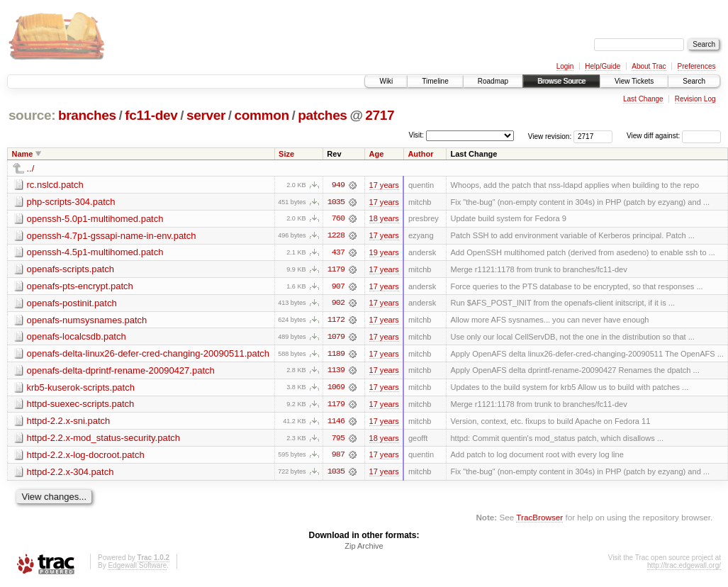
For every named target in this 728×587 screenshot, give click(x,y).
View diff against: (674, 136)
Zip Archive (364, 549)
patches (322, 115)
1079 (336, 338)
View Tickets (634, 81)
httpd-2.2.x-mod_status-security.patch (104, 440)
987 (338, 457)
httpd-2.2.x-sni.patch (69, 423)
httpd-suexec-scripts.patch (81, 406)
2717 (380, 115)
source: (32, 115)
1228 (336, 236)
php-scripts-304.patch (71, 202)
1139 (336, 372)
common (262, 115)
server (206, 115)
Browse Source (561, 81)
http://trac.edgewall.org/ (684, 568)
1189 (336, 355)
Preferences (697, 66)
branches (87, 115)
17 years (384, 185)
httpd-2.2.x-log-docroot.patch (86, 457)
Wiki (386, 81)
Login (565, 66)
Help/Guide (603, 66)
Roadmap (493, 81)
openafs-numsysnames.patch (87, 321)
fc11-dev (151, 115)
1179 (336, 270)
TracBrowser (539, 520)
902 (338, 304)
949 (338, 185)
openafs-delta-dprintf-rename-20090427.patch (121, 372)
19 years (384, 253)
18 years (384, 219)
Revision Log (695, 99)
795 (338, 440)
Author (420, 154)
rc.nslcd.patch (55, 185)
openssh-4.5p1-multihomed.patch (95, 253)
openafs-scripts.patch (71, 270)
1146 (336, 423)
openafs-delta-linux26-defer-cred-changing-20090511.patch (149, 355)
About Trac (649, 66)
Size (286, 154)
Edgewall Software (137, 568)
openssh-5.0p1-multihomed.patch (95, 219)
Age (376, 154)
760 (338, 219)
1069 (336, 389)
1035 (336, 202)
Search (694, 81)
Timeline (435, 81)
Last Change (643, 99)
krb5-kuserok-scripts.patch (81, 389)
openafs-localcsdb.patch (77, 338)
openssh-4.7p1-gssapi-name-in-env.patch (112, 236)
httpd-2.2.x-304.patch (71, 474)
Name (23, 154)
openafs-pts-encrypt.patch (80, 287)
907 (338, 287)
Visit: (416, 135)
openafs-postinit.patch (72, 304)
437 (338, 253)
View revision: (550, 136)
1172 (336, 321)
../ (31, 168)
